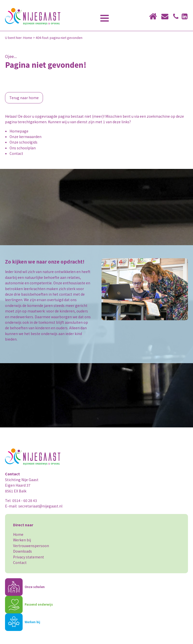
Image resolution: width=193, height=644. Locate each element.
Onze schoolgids (23, 142)
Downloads (22, 551)
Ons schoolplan (23, 148)
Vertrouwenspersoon (31, 546)
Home (28, 38)
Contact (16, 153)
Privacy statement (29, 557)
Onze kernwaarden (26, 137)
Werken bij (22, 540)
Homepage (19, 131)
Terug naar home (24, 98)
